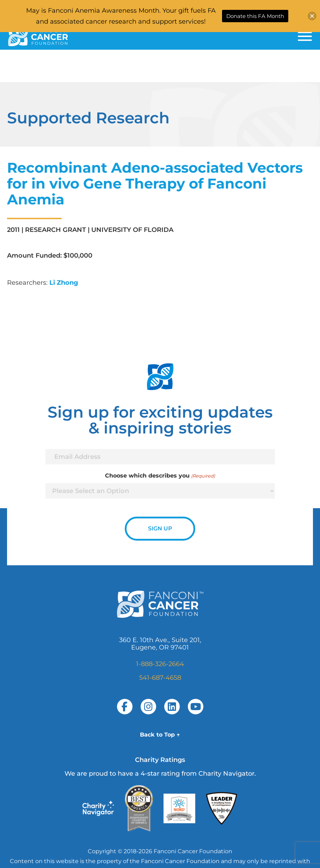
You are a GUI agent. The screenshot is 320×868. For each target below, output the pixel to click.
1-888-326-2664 (160, 664)
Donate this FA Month (255, 16)
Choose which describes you (160, 476)
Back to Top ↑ (160, 735)
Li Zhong (64, 283)
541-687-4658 (160, 678)
